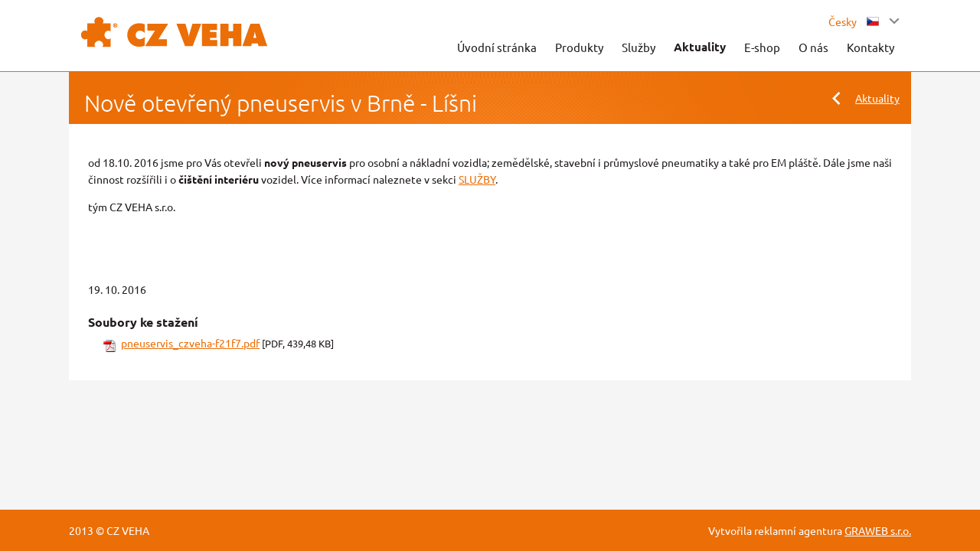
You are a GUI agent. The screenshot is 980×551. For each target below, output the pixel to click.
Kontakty (871, 47)
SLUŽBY (477, 179)
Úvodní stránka (497, 47)
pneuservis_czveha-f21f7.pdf (190, 343)
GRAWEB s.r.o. (878, 530)
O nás (813, 47)
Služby (639, 47)
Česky (854, 21)
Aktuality (700, 47)
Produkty (579, 47)
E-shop (762, 47)
